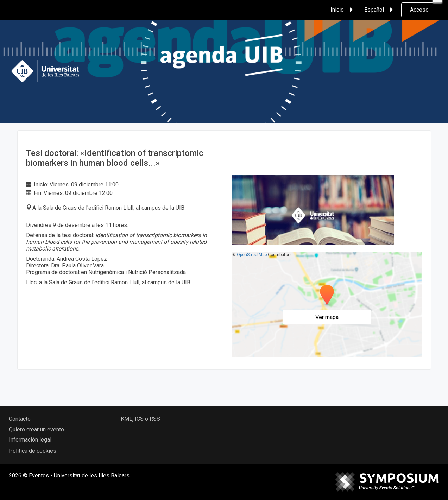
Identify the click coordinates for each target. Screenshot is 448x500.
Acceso (419, 10)
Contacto (20, 419)
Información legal (30, 440)
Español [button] (380, 10)
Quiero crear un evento (36, 429)
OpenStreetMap (252, 255)
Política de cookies (33, 451)
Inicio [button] (343, 10)
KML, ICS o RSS (140, 419)
